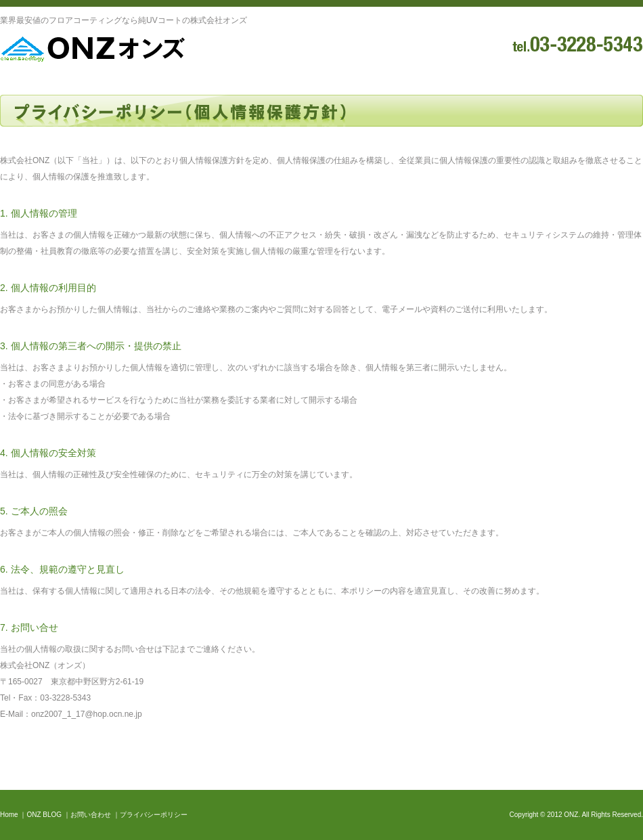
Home (9, 815)
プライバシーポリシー (154, 815)
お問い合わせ (91, 815)
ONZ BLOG (44, 815)
